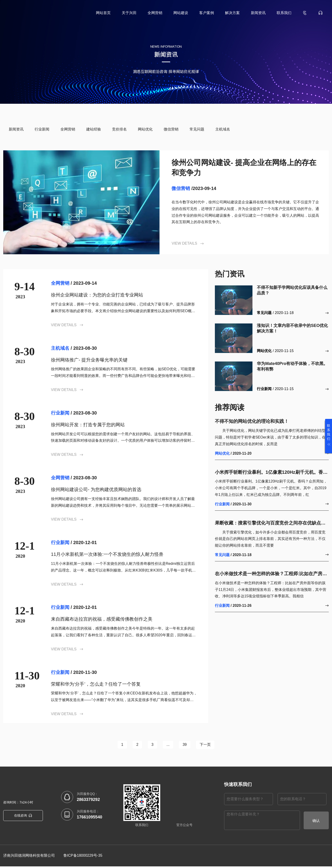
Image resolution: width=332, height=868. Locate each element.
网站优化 (145, 129)
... (169, 745)
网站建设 (181, 13)
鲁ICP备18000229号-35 (83, 857)
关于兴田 (129, 13)
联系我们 (284, 13)
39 (187, 745)
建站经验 (94, 129)
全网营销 (155, 13)
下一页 (210, 745)
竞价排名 (119, 129)
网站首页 (103, 13)
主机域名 (223, 129)
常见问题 (197, 129)
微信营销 (171, 129)
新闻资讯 (258, 13)
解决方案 (232, 13)
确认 (316, 822)
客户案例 (207, 13)
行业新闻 (42, 129)
